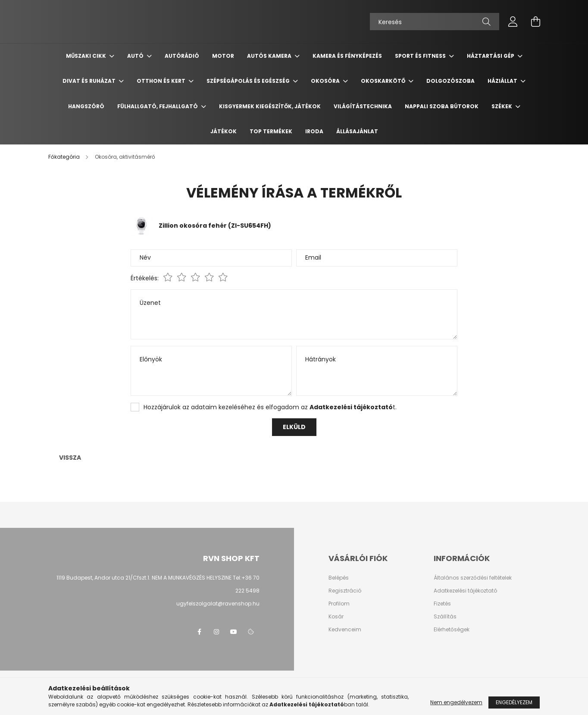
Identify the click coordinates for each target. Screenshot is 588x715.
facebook (199, 632)
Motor (223, 56)
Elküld (294, 427)
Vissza (70, 458)
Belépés (339, 578)
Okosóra (326, 81)
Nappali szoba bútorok (442, 106)
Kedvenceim (345, 630)
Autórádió (182, 56)
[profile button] (513, 22)
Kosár (336, 617)
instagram (216, 632)
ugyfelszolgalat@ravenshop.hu (218, 604)
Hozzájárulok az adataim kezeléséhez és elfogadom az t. (270, 407)
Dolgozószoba (450, 81)
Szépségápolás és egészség (249, 81)
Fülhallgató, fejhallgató (158, 106)
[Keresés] (435, 22)
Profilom (339, 604)
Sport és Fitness (421, 56)
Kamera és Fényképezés (347, 56)
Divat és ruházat (90, 81)
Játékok (224, 131)
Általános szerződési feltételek (473, 578)
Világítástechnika (363, 106)
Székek (502, 106)
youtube (234, 632)
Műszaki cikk (87, 56)
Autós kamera (270, 56)
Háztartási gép (491, 56)
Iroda (314, 131)
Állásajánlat (357, 131)
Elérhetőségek (452, 630)
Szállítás (445, 617)
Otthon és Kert (162, 81)
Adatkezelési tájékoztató (465, 591)
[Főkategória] (65, 157)
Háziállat (503, 81)
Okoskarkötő (384, 81)
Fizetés (442, 604)
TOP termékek (271, 131)
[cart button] (535, 22)
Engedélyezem (514, 702)
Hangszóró (86, 106)
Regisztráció (345, 591)
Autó (136, 56)
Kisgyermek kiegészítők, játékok (270, 106)
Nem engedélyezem (456, 702)
